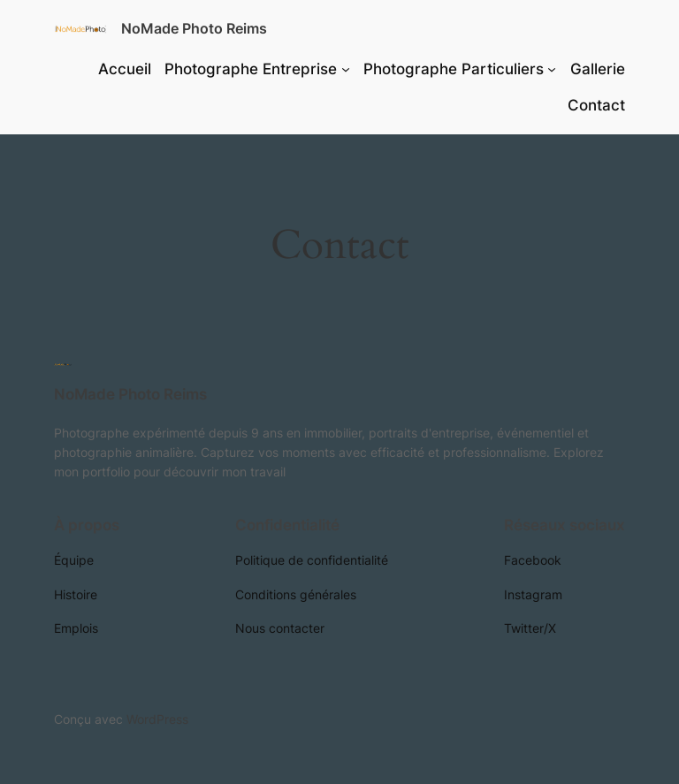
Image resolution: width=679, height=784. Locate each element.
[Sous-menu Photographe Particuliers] (552, 69)
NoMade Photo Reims (194, 28)
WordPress (157, 719)
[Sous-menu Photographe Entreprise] (346, 69)
